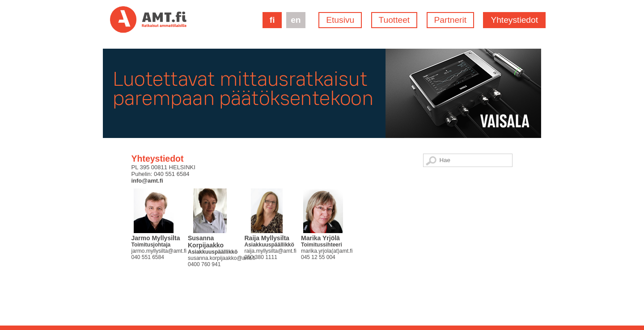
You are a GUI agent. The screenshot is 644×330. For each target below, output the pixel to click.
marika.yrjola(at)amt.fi (327, 251)
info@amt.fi (147, 181)
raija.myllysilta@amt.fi (270, 251)
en (296, 20)
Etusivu (340, 20)
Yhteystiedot (514, 20)
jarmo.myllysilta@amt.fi (159, 251)
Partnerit (451, 20)
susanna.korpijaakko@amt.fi (222, 258)
